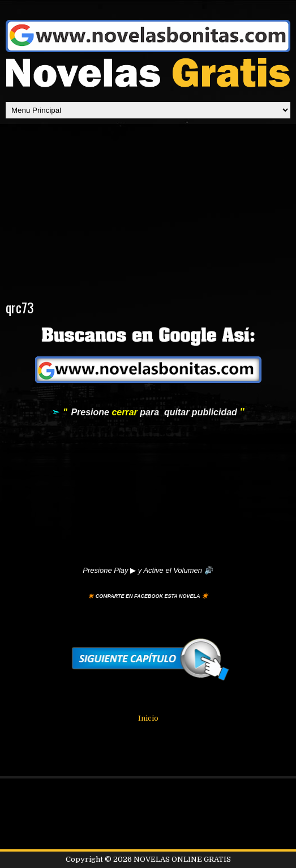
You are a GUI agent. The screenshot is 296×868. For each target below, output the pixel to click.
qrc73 (20, 307)
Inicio (148, 718)
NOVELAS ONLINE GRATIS (182, 859)
